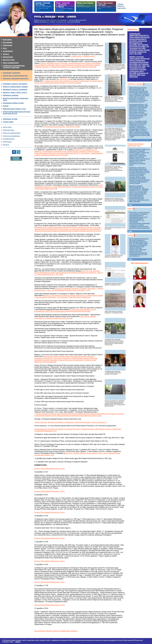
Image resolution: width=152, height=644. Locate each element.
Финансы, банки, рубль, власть (15, 92)
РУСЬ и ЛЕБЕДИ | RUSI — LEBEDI (55, 17)
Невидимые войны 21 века (13, 103)
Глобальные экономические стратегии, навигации (14, 67)
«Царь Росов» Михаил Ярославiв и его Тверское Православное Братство (65, 317)
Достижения (8, 42)
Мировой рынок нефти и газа (14, 109)
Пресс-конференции (11, 63)
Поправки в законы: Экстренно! (15, 84)
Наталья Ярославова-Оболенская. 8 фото (50, 561)
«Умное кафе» (8, 122)
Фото (5, 48)
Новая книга (7, 142)
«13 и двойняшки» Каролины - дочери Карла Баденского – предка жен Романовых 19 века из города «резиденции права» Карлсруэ (69, 187)
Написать (121, 6)
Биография (7, 40)
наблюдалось (64, 79)
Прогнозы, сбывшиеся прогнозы (16, 78)
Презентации (8, 57)
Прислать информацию (11, 136)
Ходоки (130, 209)
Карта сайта (7, 127)
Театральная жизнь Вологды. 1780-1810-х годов (61, 127)
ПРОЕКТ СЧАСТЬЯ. (139, 67)
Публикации (8, 45)
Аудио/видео (8, 51)
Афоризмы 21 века (10, 119)
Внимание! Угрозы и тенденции (15, 89)
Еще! (130, 140)
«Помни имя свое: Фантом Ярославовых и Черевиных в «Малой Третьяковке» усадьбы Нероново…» (71, 422)
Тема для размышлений (12, 133)
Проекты (132, 29)
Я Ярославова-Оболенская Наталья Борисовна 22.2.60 (17, 113)
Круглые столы (9, 60)
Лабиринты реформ (135, 84)
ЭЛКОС (18, 642)
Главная (120, 4)
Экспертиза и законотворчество (15, 76)
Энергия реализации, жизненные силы (136, 145)
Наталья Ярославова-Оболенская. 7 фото (50, 491)
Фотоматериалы (140, 263)
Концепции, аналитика (12, 73)
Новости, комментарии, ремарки (15, 87)
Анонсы (130, 235)
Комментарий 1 (77, 56)
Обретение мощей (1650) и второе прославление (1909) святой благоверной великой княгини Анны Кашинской (65, 310)
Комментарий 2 (89, 56)
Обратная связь (9, 130)
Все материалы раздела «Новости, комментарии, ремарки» (56, 631)
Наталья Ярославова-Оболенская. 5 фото (50, 469)
